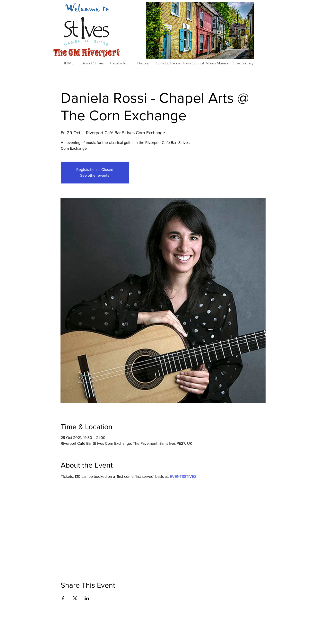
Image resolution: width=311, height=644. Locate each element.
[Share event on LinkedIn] (87, 598)
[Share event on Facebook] (63, 598)
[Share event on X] (75, 598)
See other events (95, 175)
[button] (93, 63)
